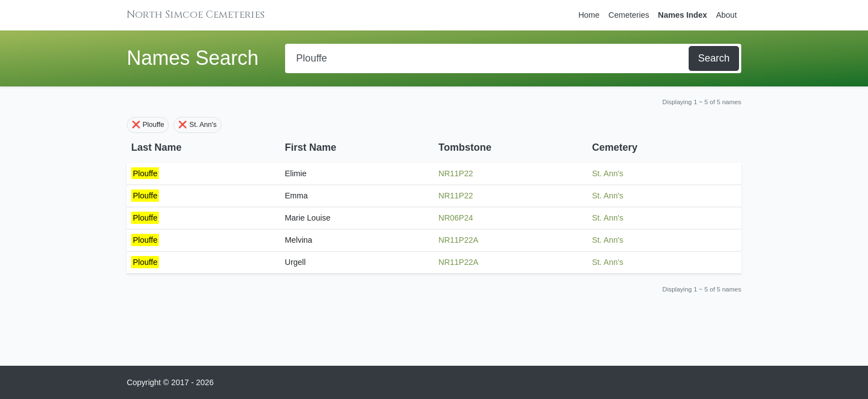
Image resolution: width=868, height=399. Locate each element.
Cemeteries (629, 15)
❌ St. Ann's (197, 125)
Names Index (683, 15)
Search (714, 58)
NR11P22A (458, 240)
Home (589, 15)
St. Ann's (608, 173)
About (726, 15)
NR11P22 (456, 173)
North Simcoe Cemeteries (196, 15)
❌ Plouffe (148, 125)
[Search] (488, 58)
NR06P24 (456, 218)
